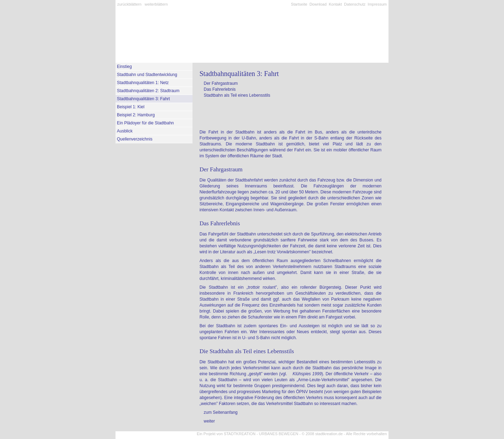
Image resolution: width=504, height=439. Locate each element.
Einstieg (124, 67)
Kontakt (335, 4)
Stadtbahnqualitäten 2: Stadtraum (148, 91)
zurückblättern (129, 4)
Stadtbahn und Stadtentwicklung (147, 75)
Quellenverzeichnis (135, 139)
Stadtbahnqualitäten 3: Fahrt (143, 99)
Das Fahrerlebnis (220, 89)
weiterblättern (156, 4)
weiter (209, 421)
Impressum (377, 4)
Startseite (299, 4)
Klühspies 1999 (307, 374)
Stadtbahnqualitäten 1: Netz (143, 83)
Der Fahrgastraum (221, 83)
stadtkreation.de (329, 434)
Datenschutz (355, 4)
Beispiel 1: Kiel (131, 107)
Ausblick (125, 131)
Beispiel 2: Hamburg (136, 115)
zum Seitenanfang (221, 412)
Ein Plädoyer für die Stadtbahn (145, 123)
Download (318, 4)
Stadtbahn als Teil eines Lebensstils (237, 95)
